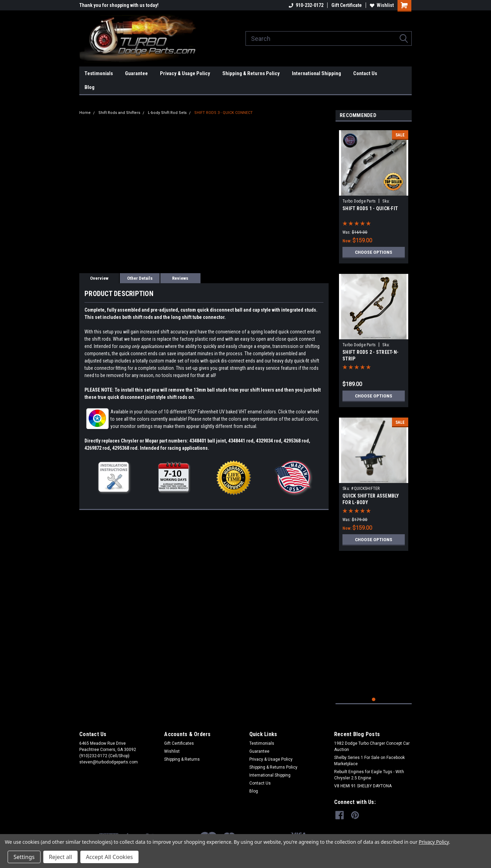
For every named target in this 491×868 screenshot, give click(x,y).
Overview (99, 278)
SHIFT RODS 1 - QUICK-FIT (370, 208)
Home (85, 113)
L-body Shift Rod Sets (167, 113)
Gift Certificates (179, 743)
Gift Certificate (347, 5)
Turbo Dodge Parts (359, 201)
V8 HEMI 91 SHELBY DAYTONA (363, 786)
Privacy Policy (434, 842)
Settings (24, 857)
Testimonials (99, 73)
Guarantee (136, 73)
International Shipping (316, 73)
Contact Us (365, 73)
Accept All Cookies (109, 857)
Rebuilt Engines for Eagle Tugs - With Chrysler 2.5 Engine (369, 775)
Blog (90, 87)
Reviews (180, 278)
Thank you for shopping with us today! (119, 5)
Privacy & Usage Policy (185, 73)
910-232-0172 (306, 5)
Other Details (140, 278)
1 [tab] (374, 700)
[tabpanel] (374, 194)
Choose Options (374, 252)
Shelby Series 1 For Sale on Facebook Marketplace (369, 761)
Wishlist (382, 5)
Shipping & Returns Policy (251, 73)
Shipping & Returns (182, 759)
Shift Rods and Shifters (119, 113)
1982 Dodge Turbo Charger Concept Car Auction (372, 746)
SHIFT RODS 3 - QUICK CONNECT (224, 113)
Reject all (60, 857)
